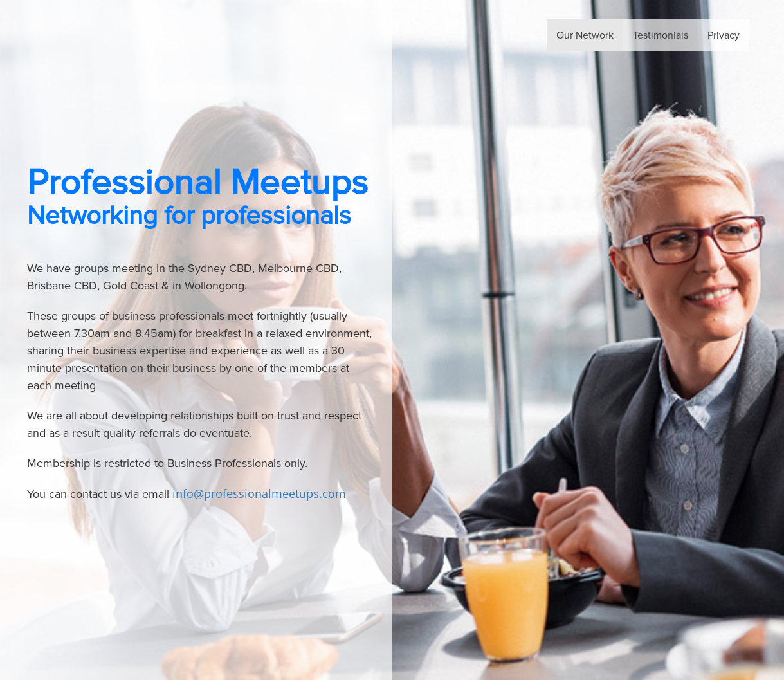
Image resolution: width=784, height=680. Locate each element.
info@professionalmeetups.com (259, 493)
